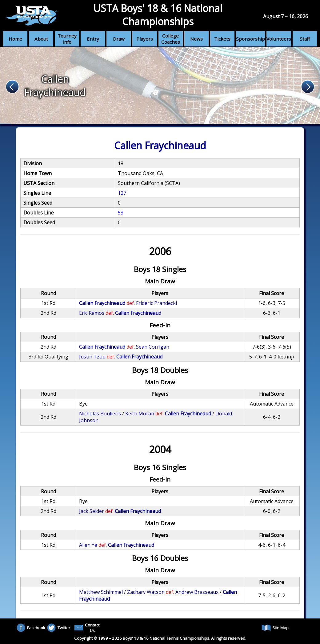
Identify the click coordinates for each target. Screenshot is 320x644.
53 (121, 213)
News (196, 39)
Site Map (275, 628)
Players (145, 39)
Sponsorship (250, 39)
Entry (93, 39)
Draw (119, 39)
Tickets (222, 39)
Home (15, 39)
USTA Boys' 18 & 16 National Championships (158, 15)
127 (122, 193)
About (41, 39)
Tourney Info (67, 39)
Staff (305, 39)
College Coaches (171, 39)
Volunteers (279, 39)
